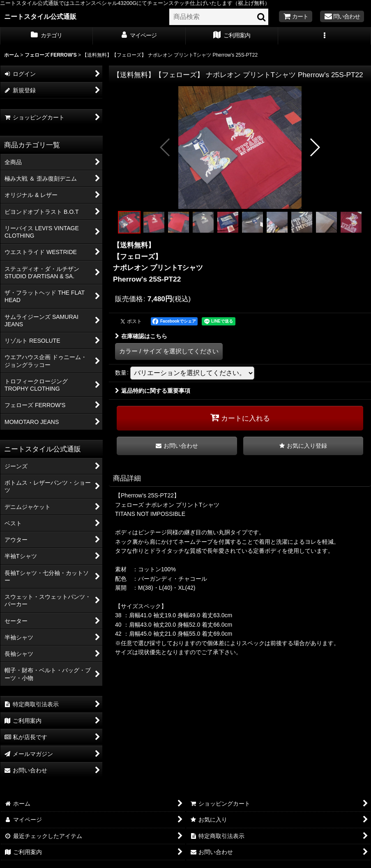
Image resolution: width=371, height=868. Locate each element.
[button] (325, 36)
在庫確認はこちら (141, 336)
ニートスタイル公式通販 (40, 16)
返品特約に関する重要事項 (153, 391)
